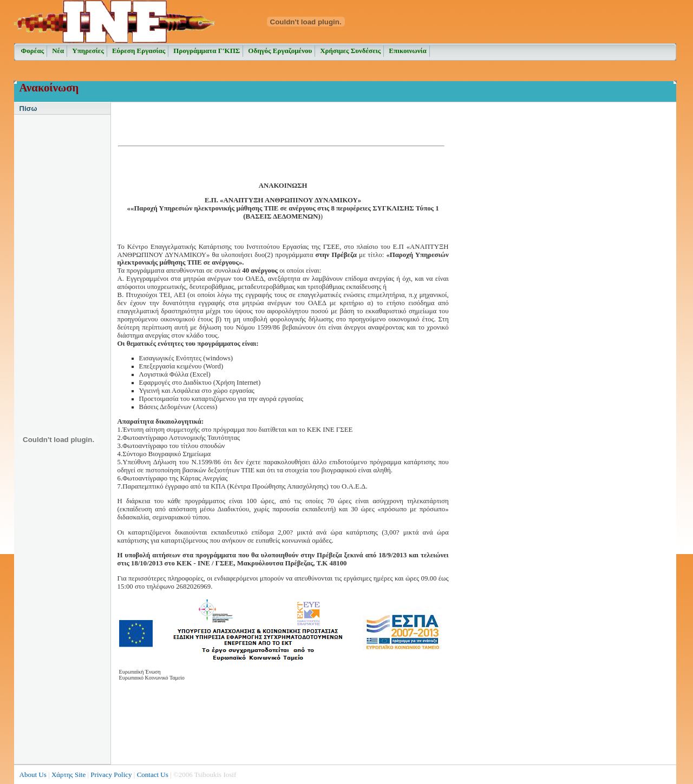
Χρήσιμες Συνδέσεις (350, 51)
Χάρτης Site (68, 775)
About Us (33, 775)
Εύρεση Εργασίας (139, 51)
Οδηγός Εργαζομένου (280, 51)
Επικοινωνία (408, 51)
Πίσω (28, 108)
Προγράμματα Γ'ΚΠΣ (207, 51)
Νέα (58, 51)
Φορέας (33, 51)
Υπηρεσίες (88, 51)
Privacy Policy (111, 775)
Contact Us (153, 775)
